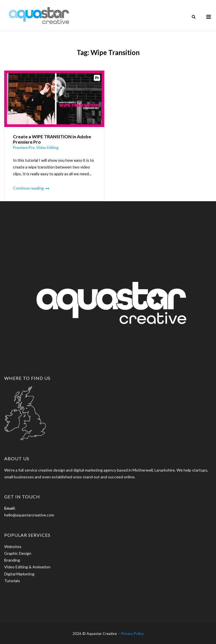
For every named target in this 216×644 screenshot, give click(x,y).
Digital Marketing (19, 574)
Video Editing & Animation (27, 567)
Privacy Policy (132, 634)
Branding (12, 560)
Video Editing (47, 148)
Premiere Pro (24, 148)
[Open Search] (194, 17)
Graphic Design (18, 553)
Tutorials (12, 581)
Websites (13, 546)
